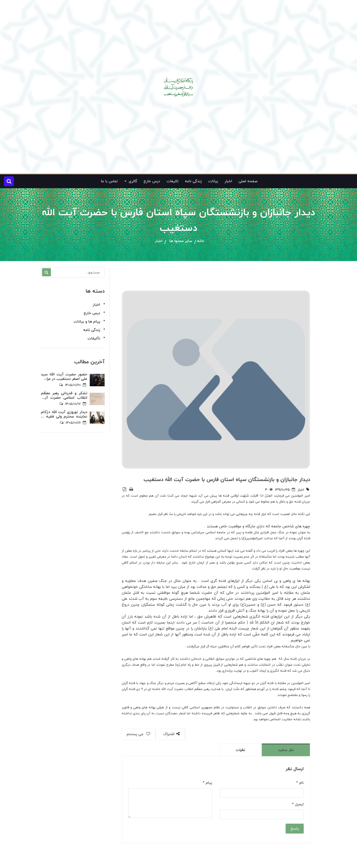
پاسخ (295, 828)
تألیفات (94, 338)
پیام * (208, 783)
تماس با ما (109, 181)
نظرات (240, 750)
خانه (201, 241)
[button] (9, 181)
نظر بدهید (286, 750)
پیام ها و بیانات (87, 321)
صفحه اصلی (248, 181)
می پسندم (138, 734)
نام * (300, 783)
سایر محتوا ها (181, 241)
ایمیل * (298, 804)
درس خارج (152, 181)
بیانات (213, 181)
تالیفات (173, 181)
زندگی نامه (193, 181)
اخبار (228, 181)
